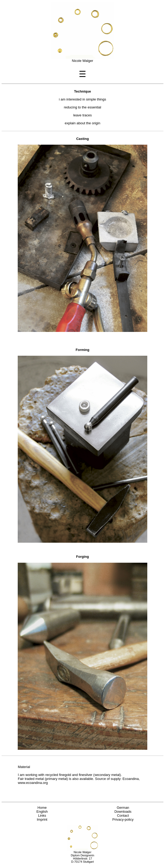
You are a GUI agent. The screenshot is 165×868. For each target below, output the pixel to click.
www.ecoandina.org (33, 783)
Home (42, 808)
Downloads (123, 812)
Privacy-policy (123, 819)
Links (42, 816)
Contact (123, 816)
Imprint (42, 819)
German (123, 808)
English (42, 812)
